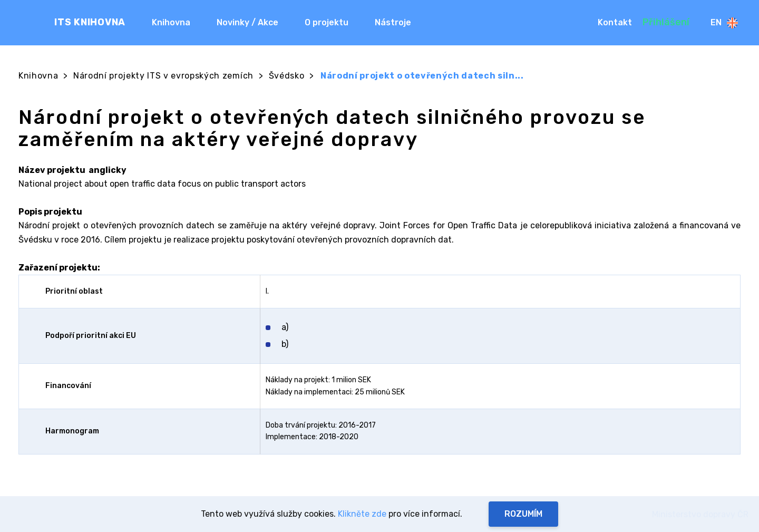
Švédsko (287, 76)
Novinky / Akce (247, 22)
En (724, 23)
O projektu (327, 22)
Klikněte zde (362, 514)
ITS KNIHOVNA (90, 22)
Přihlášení (666, 22)
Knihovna (171, 22)
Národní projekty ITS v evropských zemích (163, 76)
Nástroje (393, 22)
